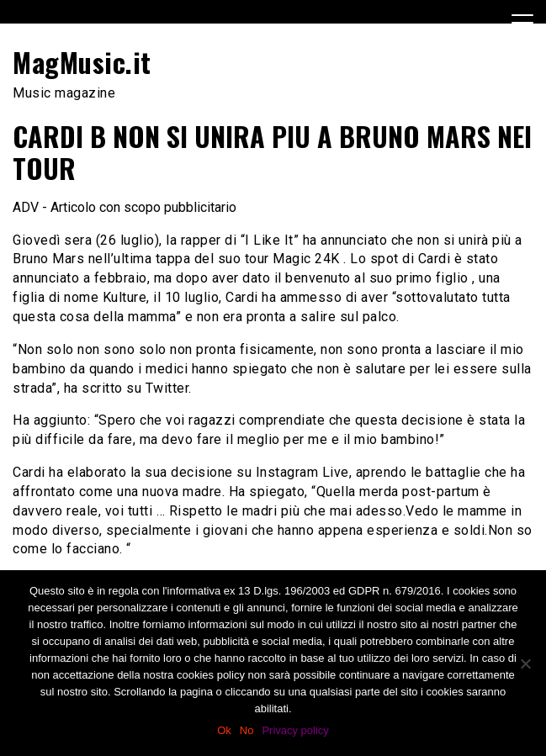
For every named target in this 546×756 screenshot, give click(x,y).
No (247, 730)
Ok (224, 730)
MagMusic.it (82, 62)
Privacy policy (295, 730)
